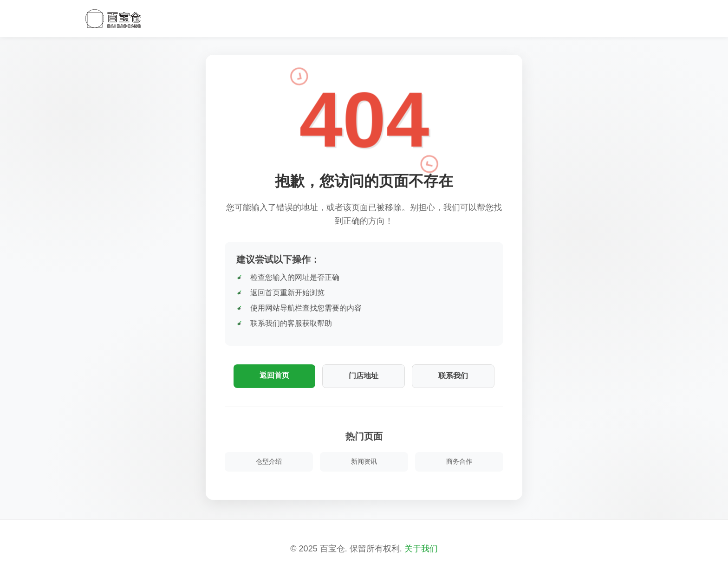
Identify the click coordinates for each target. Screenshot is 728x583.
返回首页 (274, 375)
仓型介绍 (269, 461)
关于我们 (421, 549)
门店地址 (364, 376)
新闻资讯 (364, 461)
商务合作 (459, 461)
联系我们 (453, 376)
